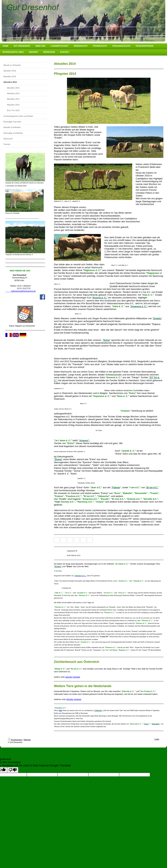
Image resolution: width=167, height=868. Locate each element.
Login (157, 739)
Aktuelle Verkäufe (74, 699)
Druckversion (15, 740)
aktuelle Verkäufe (73, 677)
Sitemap (27, 740)
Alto (61, 710)
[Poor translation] (13, 770)
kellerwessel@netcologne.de (21, 291)
